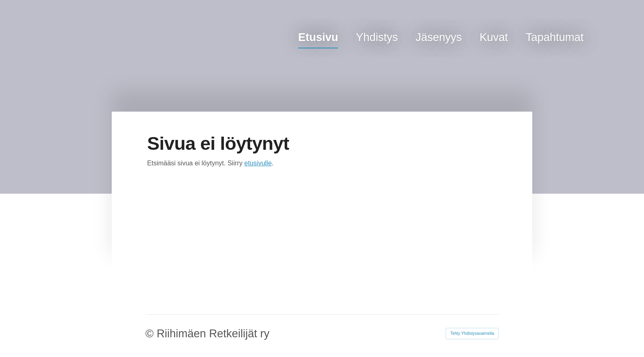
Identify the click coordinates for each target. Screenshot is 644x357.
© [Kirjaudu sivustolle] (151, 334)
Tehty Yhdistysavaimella (472, 333)
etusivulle (258, 163)
